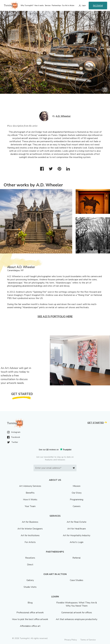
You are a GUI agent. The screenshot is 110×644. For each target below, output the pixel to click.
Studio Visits (30, 587)
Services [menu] (48, 6)
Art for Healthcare (77, 529)
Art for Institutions (30, 535)
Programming (77, 500)
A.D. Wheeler (63, 116)
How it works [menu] (39, 6)
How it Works (30, 500)
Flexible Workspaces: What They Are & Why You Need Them (77, 604)
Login (84, 6)
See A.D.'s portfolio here (55, 316)
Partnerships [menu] (56, 6)
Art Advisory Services (30, 486)
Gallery (30, 580)
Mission (77, 486)
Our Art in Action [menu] (68, 6)
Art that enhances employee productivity (77, 619)
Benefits (30, 493)
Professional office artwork (30, 613)
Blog (30, 603)
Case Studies (77, 580)
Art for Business (30, 522)
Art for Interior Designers (30, 529)
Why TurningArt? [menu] (27, 6)
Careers (77, 506)
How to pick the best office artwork (30, 619)
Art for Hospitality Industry (77, 535)
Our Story (77, 493)
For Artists (30, 542)
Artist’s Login (77, 542)
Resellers (30, 558)
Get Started (98, 5)
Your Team (30, 506)
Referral (77, 558)
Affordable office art (30, 626)
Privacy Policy (71, 640)
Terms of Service (88, 640)
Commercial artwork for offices (77, 613)
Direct (30, 565)
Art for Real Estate (77, 522)
